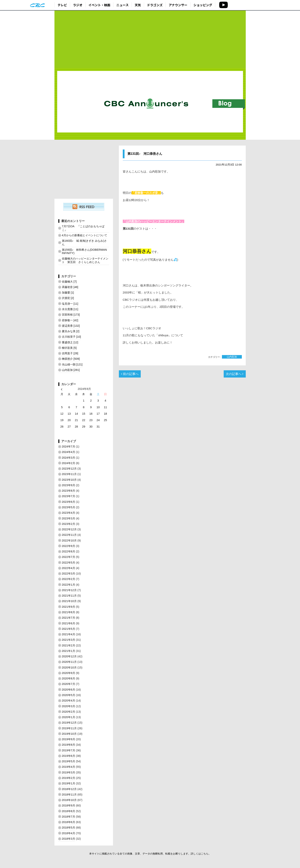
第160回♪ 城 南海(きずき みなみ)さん (84, 242)
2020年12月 (69, 656)
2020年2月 (69, 712)
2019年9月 (69, 739)
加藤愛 (68, 293)
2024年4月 (69, 452)
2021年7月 (69, 618)
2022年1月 (69, 585)
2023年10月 (69, 480)
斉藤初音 (70, 287)
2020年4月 (69, 701)
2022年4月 (69, 568)
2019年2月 (69, 778)
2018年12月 (69, 789)
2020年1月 (69, 717)
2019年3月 (69, 772)
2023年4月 (69, 513)
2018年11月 (69, 795)
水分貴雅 (70, 309)
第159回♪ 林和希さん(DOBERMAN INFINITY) (84, 251)
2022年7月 (69, 557)
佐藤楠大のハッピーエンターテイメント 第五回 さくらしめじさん (85, 260)
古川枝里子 (71, 337)
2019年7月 (69, 750)
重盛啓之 (70, 342)
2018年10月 (69, 800)
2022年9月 (69, 546)
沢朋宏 (68, 298)
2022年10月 (69, 540)
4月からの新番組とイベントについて (85, 235)
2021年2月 (69, 645)
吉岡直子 (70, 353)
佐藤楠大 (69, 282)
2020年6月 (69, 690)
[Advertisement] (150, 39)
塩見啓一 (70, 304)
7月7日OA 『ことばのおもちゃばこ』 (83, 228)
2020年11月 (69, 662)
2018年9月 (69, 805)
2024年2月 (69, 463)
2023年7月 (69, 496)
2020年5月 (69, 695)
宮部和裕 (71, 315)
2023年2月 (69, 524)
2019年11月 (69, 728)
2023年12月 (69, 469)
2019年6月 (69, 756)
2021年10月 (69, 601)
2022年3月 (69, 574)
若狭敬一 (70, 320)
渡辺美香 (71, 326)
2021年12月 (69, 590)
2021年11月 (69, 596)
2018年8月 (69, 811)
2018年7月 (69, 817)
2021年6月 (69, 623)
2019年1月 (69, 783)
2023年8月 (69, 491)
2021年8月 (69, 612)
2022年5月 (69, 563)
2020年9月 (69, 673)
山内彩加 (232, 357)
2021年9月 (69, 607)
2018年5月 (69, 828)
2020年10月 (69, 668)
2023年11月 (69, 474)
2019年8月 (69, 745)
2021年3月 (69, 640)
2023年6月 (69, 502)
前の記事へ (130, 374)
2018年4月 (69, 833)
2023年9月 (69, 485)
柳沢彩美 (69, 348)
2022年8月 (69, 551)
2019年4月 (69, 767)
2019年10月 (69, 734)
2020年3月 (69, 706)
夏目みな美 (71, 331)
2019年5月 (69, 761)
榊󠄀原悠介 (71, 359)
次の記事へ (235, 374)
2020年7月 (69, 684)
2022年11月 (69, 535)
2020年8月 (69, 678)
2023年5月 (69, 507)
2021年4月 (69, 634)
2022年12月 (69, 529)
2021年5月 (69, 629)
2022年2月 (69, 579)
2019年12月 (69, 723)
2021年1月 (69, 651)
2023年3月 (69, 518)
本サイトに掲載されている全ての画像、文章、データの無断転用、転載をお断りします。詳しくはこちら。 (150, 854)
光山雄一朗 (72, 364)
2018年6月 (69, 822)
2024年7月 (69, 447)
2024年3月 (69, 458)
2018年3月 (69, 839)
